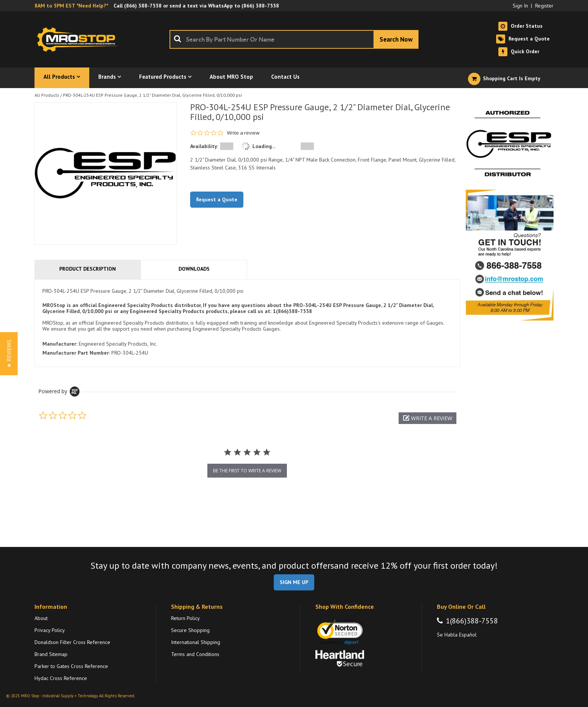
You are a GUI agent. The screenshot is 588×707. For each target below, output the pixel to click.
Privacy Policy (50, 630)
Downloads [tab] (194, 269)
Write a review (243, 133)
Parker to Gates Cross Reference (71, 666)
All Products (47, 95)
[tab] (247, 323)
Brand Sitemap (51, 654)
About (41, 618)
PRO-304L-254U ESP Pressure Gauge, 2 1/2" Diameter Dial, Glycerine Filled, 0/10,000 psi (152, 95)
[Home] (79, 39)
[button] (427, 418)
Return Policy (185, 618)
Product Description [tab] (88, 269)
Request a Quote (217, 199)
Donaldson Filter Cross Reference (72, 642)
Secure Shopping (190, 630)
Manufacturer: (60, 344)
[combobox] (294, 39)
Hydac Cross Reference (61, 678)
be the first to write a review (247, 471)
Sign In (520, 6)
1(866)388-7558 (472, 621)
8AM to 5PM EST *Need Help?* (71, 6)
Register (544, 6)
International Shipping (196, 642)
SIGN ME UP (294, 582)
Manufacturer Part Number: (76, 353)
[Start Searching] (396, 39)
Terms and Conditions (195, 654)
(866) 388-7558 (143, 6)
